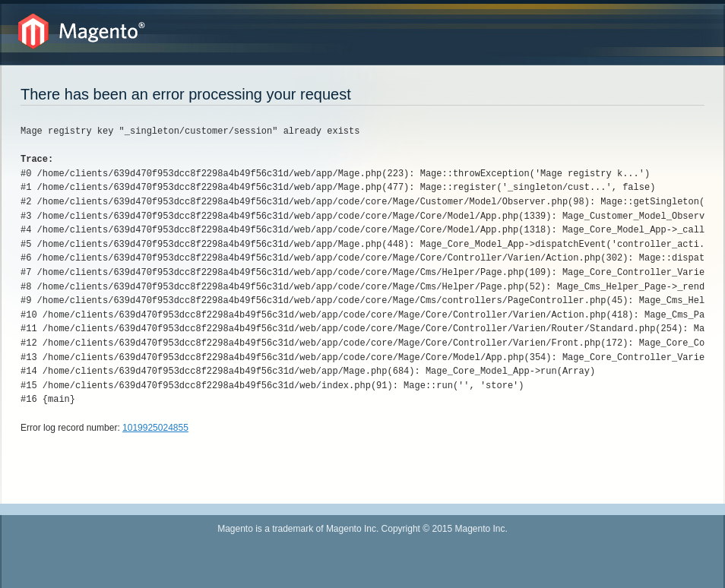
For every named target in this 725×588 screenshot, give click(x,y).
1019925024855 (155, 428)
